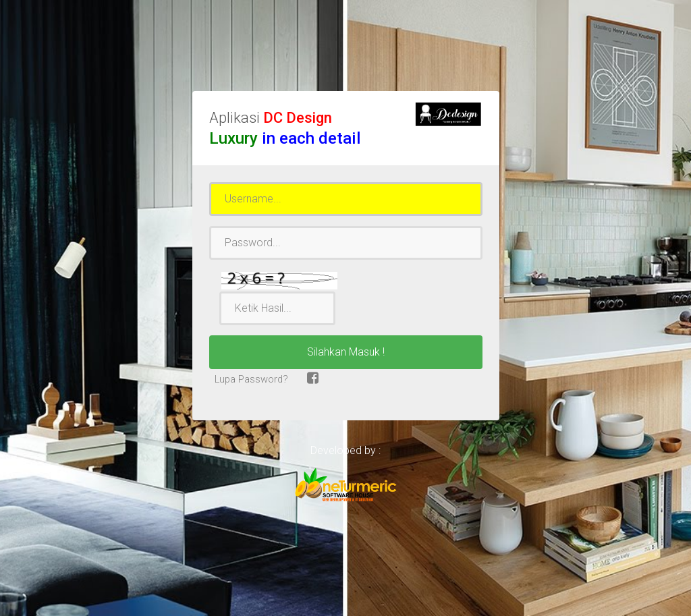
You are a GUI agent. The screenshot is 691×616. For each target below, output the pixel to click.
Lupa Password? (250, 379)
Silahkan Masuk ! (346, 352)
